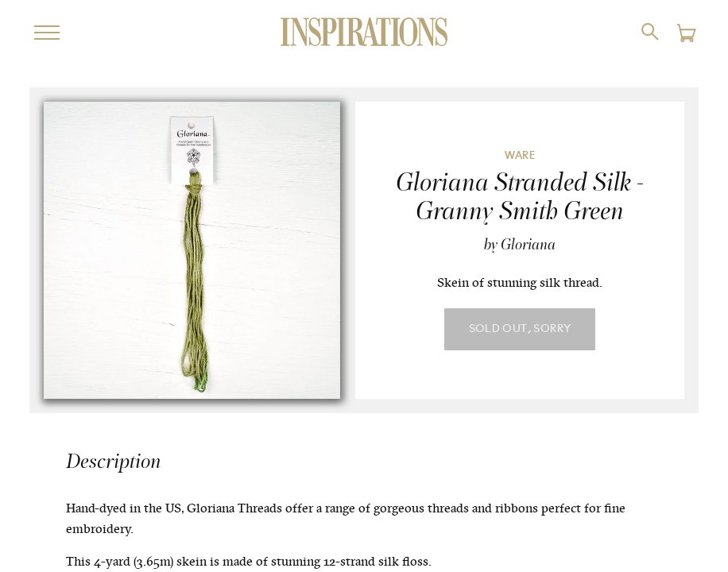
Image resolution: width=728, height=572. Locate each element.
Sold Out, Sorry (520, 329)
